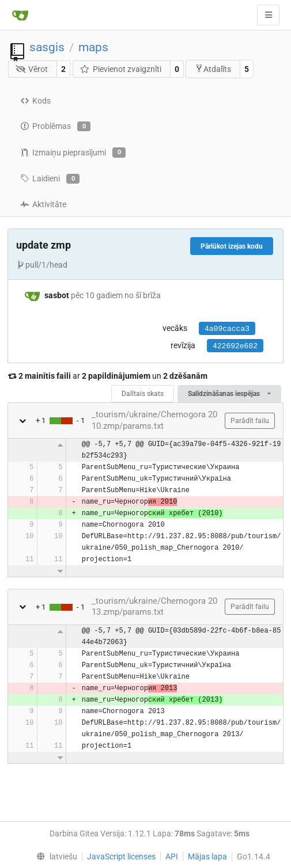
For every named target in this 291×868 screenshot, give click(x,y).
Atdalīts (213, 69)
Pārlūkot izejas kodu (232, 246)
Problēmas (55, 127)
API (172, 856)
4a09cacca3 (227, 329)
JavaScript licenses (121, 856)
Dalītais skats (143, 394)
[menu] (54, 856)
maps (93, 47)
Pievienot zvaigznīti (120, 69)
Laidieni (50, 179)
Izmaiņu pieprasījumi (73, 153)
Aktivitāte (43, 204)
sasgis (47, 47)
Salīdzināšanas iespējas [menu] (229, 394)
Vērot (32, 69)
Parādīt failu (250, 421)
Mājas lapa (207, 856)
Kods (35, 101)
